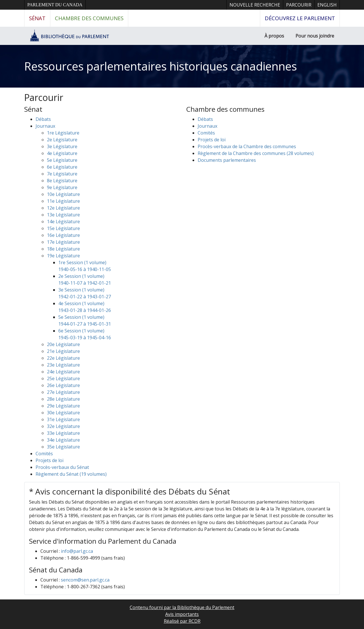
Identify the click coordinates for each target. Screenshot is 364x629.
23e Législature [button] (63, 365)
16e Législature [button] (63, 235)
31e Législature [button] (63, 419)
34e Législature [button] (63, 440)
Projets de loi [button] (49, 460)
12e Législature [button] (63, 208)
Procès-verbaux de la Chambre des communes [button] (247, 146)
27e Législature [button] (63, 392)
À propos (274, 36)
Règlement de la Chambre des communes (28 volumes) (256, 153)
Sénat (37, 18)
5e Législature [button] (62, 160)
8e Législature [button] (62, 181)
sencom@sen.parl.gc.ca (85, 580)
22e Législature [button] (63, 358)
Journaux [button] (45, 126)
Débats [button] (43, 119)
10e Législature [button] (63, 194)
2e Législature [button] (62, 140)
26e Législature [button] (63, 385)
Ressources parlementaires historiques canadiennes (161, 66)
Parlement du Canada (55, 5)
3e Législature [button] (62, 146)
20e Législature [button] (63, 344)
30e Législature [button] (63, 413)
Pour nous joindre (315, 36)
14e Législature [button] (63, 222)
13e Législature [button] (63, 215)
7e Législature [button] (62, 174)
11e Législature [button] (63, 201)
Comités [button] (44, 454)
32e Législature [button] (63, 426)
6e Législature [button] (62, 167)
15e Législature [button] (63, 228)
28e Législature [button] (63, 399)
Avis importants (182, 614)
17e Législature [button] (63, 242)
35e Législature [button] (63, 447)
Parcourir (299, 5)
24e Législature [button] (63, 372)
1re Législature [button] (63, 133)
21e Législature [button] (63, 351)
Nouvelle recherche (255, 5)
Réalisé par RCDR (182, 621)
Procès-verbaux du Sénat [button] (62, 467)
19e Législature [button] (63, 256)
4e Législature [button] (62, 153)
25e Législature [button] (63, 378)
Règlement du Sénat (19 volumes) (71, 474)
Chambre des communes (89, 18)
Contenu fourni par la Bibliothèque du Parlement (182, 607)
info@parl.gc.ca (77, 551)
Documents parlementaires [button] (227, 160)
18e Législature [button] (63, 249)
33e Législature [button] (63, 433)
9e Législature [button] (62, 187)
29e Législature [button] (63, 406)
